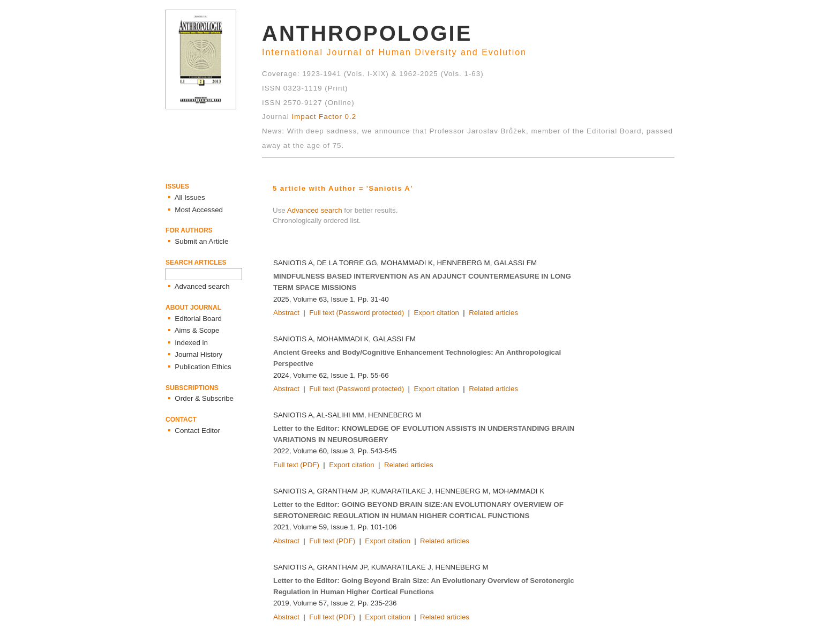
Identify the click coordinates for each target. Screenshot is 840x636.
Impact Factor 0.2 (324, 117)
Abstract (286, 313)
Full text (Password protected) (357, 313)
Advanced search (315, 210)
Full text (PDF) (296, 465)
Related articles (493, 313)
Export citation (437, 313)
